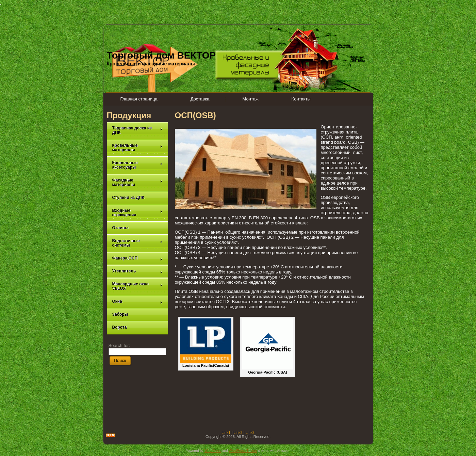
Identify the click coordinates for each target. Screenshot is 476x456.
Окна (137, 302)
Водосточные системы (137, 243)
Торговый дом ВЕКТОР (161, 55)
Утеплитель (137, 271)
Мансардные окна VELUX (137, 286)
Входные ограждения (137, 213)
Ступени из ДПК (128, 198)
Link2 (238, 433)
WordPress (213, 451)
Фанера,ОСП (137, 258)
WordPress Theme (243, 451)
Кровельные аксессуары (137, 165)
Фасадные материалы (137, 182)
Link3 (250, 433)
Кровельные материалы (137, 148)
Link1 (226, 433)
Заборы (120, 314)
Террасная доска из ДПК (137, 130)
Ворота (120, 327)
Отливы (120, 228)
